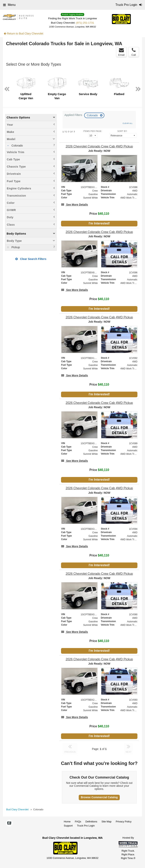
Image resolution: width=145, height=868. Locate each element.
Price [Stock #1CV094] (99, 555)
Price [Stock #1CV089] (99, 470)
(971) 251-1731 (85, 23)
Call (134, 52)
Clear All (128, 123)
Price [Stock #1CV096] (99, 299)
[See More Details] (74, 205)
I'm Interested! (99, 223)
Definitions (91, 822)
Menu (9, 5)
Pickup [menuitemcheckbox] (15, 247)
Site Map (106, 822)
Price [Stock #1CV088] (99, 214)
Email (121, 52)
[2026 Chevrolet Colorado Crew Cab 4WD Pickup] (99, 146)
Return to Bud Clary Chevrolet (24, 34)
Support (68, 826)
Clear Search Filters (31, 259)
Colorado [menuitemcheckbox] (17, 146)
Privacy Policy (124, 822)
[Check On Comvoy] (9, 824)
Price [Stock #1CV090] (99, 641)
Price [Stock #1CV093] (99, 726)
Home (67, 822)
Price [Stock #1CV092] (99, 385)
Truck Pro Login (86, 826)
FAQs (78, 822)
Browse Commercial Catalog (99, 797)
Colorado (93, 115)
